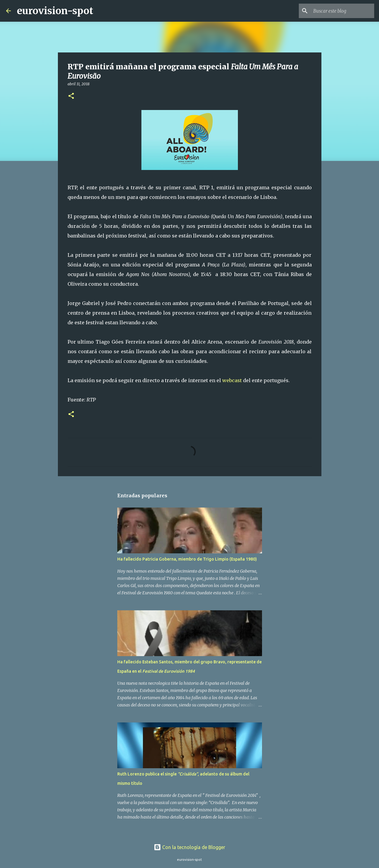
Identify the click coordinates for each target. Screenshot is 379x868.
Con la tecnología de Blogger (189, 847)
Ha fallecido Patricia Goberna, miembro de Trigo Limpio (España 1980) (187, 559)
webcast (232, 380)
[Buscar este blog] (343, 11)
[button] (71, 96)
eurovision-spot (55, 11)
